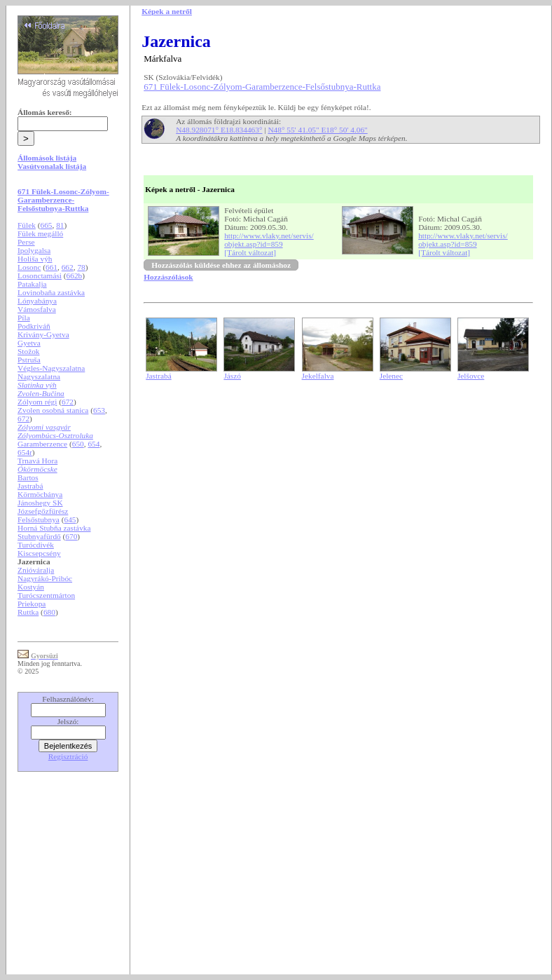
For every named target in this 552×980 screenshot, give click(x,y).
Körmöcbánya (40, 494)
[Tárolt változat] (250, 252)
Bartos (28, 477)
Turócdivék (36, 545)
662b (75, 275)
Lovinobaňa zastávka (51, 292)
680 (49, 612)
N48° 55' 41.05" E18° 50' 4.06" (317, 130)
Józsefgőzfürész (43, 511)
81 (60, 225)
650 (78, 444)
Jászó (232, 376)
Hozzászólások (168, 277)
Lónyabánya (37, 301)
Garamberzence (42, 444)
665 (46, 225)
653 (99, 410)
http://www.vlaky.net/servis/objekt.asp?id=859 (269, 240)
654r (25, 452)
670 (71, 536)
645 (70, 519)
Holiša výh (35, 259)
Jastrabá (30, 486)
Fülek (27, 225)
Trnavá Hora (37, 461)
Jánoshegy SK (40, 503)
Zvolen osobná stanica (53, 410)
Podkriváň (34, 326)
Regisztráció (68, 756)
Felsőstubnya (39, 519)
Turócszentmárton (46, 595)
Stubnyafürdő (39, 536)
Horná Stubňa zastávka (54, 528)
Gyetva (29, 343)
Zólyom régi (37, 402)
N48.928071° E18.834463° (219, 130)
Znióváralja (36, 570)
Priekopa (32, 604)
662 (68, 267)
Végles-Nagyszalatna (51, 368)
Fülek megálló (40, 233)
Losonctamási (40, 275)
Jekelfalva (318, 376)
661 (51, 267)
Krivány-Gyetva (43, 334)
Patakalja (32, 284)
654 (94, 444)
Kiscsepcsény (39, 553)
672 (68, 402)
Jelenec (391, 376)
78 (81, 267)
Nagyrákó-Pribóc (45, 578)
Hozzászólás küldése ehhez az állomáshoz (221, 265)
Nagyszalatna (39, 376)
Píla (24, 318)
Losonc (29, 267)
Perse (26, 242)
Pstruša (29, 360)
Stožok (28, 351)
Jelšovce (471, 376)
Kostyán (31, 587)
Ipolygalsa (34, 250)
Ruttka (28, 612)
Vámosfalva (37, 309)
